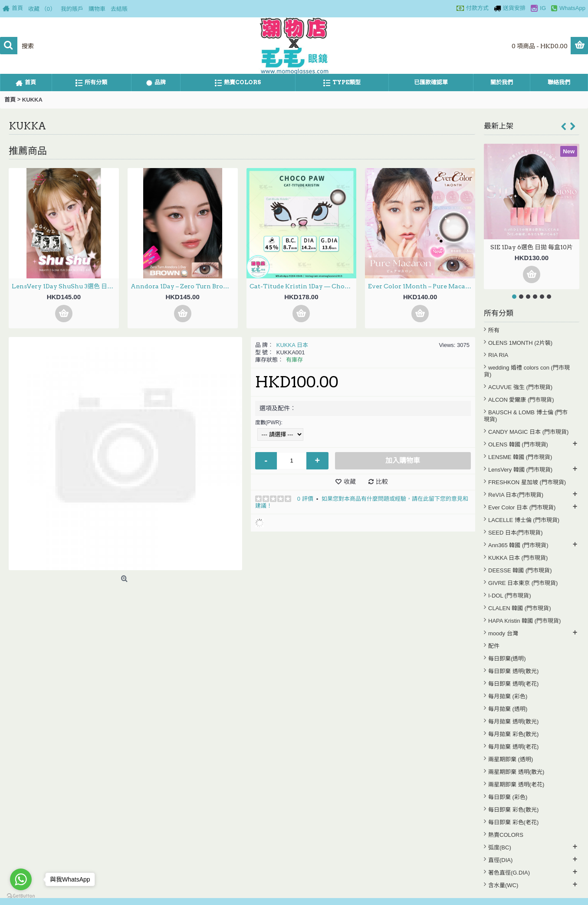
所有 (494, 330)
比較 (382, 482)
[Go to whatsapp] (21, 879)
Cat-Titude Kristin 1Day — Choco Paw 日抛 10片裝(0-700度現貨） (303, 286)
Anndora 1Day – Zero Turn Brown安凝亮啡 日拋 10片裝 (184, 286)
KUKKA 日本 (292, 345)
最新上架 (499, 126)
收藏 (350, 482)
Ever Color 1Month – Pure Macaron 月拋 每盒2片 (422, 286)
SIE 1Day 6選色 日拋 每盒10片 (532, 247)
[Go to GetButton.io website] (21, 896)
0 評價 (305, 499)
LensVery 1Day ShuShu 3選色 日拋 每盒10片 (65, 286)
